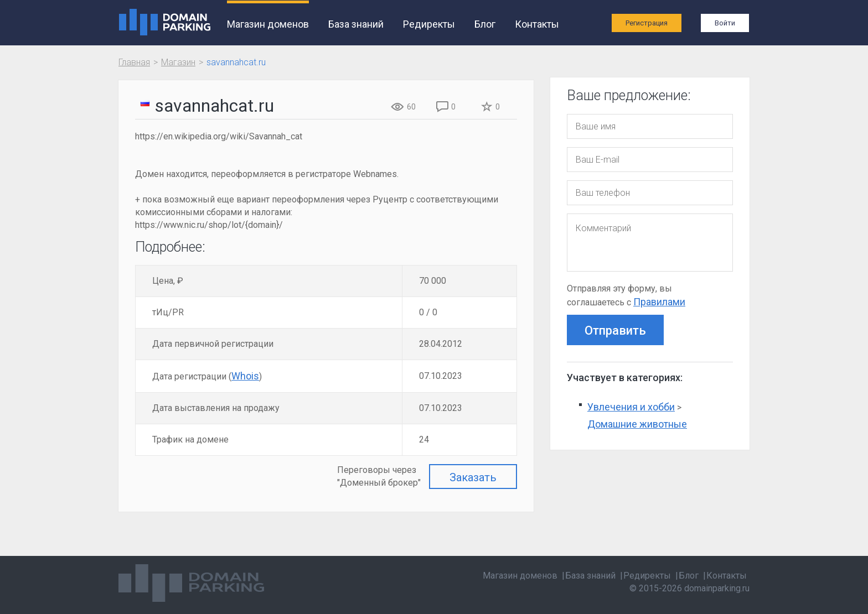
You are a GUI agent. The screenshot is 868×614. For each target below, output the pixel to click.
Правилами (659, 302)
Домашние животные (637, 424)
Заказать (473, 477)
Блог (485, 24)
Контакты (537, 24)
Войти (725, 23)
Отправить (615, 331)
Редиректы (429, 24)
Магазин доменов (268, 24)
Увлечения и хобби (631, 407)
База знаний (356, 24)
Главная (134, 62)
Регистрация (647, 23)
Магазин (178, 62)
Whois (245, 376)
